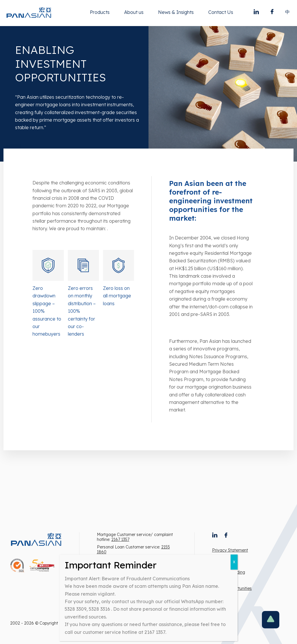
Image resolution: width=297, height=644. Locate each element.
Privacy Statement (230, 550)
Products (100, 12)
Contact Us (221, 12)
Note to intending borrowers (229, 575)
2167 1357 (120, 539)
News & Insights (176, 12)
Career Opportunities (232, 588)
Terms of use (224, 561)
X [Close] (234, 562)
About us (134, 12)
